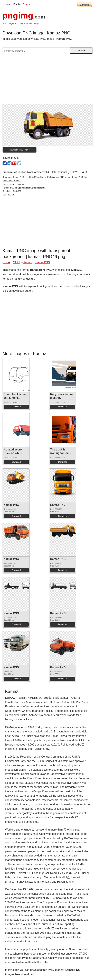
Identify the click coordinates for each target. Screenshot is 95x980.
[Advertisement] (47, 80)
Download (16, 407)
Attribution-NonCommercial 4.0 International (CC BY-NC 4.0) (50, 172)
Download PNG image (20, 150)
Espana (27, 4)
